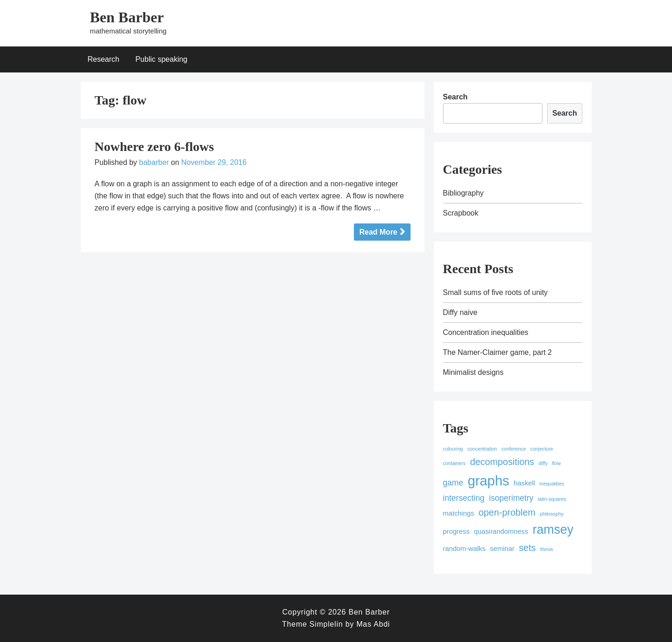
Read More (378, 232)
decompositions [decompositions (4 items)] (502, 462)
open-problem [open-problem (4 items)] (507, 512)
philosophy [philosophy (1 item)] (552, 514)
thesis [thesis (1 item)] (547, 549)
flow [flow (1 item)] (557, 463)
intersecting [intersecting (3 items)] (464, 498)
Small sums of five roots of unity (496, 292)
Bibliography (463, 193)
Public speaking (161, 59)
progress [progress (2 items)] (457, 531)
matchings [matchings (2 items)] (459, 513)
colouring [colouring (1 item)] (453, 449)
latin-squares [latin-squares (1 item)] (552, 499)
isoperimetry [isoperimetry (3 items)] (511, 498)
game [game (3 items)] (453, 483)
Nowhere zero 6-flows (154, 147)
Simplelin (326, 624)
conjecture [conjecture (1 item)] (542, 449)
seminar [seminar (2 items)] (502, 549)
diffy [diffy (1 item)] (543, 463)
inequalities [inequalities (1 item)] (552, 484)
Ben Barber (127, 17)
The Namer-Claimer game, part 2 (498, 352)
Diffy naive (460, 312)
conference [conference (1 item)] (514, 449)
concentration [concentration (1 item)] (482, 449)
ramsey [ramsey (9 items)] (553, 530)
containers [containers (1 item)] (454, 463)
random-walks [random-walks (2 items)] (464, 549)
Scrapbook (461, 213)
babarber (154, 162)
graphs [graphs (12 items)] (489, 481)
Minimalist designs (473, 372)
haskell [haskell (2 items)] (524, 483)
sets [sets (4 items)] (527, 548)
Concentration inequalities (486, 332)
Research (104, 59)
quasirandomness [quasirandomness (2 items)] (501, 531)
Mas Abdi (373, 624)
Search (455, 97)
